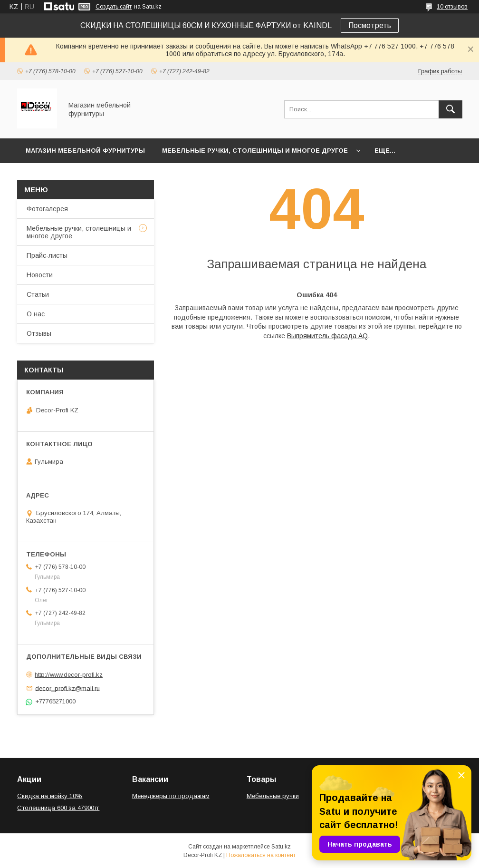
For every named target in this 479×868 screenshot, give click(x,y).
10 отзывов (452, 7)
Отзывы (39, 333)
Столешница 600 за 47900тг (58, 808)
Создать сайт (114, 7)
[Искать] (450, 109)
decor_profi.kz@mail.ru (67, 688)
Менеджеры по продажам (171, 796)
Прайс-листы (47, 255)
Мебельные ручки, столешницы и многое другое (255, 151)
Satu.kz (281, 847)
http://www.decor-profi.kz (69, 675)
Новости (40, 275)
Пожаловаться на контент (261, 855)
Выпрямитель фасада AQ (327, 336)
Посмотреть (370, 25)
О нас (36, 314)
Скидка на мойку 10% (50, 796)
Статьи (38, 294)
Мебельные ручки (273, 796)
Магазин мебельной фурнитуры (85, 151)
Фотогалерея (47, 209)
